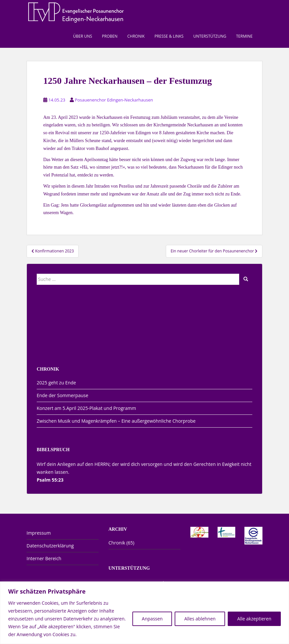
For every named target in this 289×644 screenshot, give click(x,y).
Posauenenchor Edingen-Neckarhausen (114, 100)
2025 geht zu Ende (56, 383)
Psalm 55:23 (50, 480)
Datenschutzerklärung (50, 546)
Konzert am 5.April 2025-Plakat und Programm (86, 408)
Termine (244, 36)
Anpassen (152, 619)
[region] (144, 613)
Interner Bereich (44, 558)
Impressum (39, 533)
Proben (110, 36)
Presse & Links (169, 36)
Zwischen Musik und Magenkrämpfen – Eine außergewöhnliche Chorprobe (116, 421)
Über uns (83, 36)
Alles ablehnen (200, 619)
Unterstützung (210, 36)
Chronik (136, 36)
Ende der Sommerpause (62, 395)
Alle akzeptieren (254, 619)
